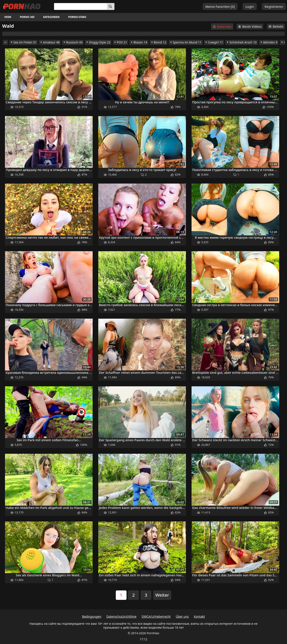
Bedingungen (92, 616)
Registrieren (274, 6)
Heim (8, 17)
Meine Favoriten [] (220, 6)
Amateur (50, 42)
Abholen (269, 42)
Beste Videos (250, 26)
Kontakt (199, 616)
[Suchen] (111, 6)
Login (250, 6)
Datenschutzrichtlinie (121, 616)
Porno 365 (27, 17)
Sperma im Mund (186, 42)
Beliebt (276, 26)
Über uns (182, 616)
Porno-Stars (77, 17)
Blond (159, 42)
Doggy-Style (98, 42)
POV (120, 42)
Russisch (73, 42)
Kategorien (51, 17)
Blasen (139, 42)
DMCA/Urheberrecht (156, 616)
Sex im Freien (23, 42)
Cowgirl (214, 42)
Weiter (162, 595)
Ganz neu (222, 26)
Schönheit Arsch (241, 42)
